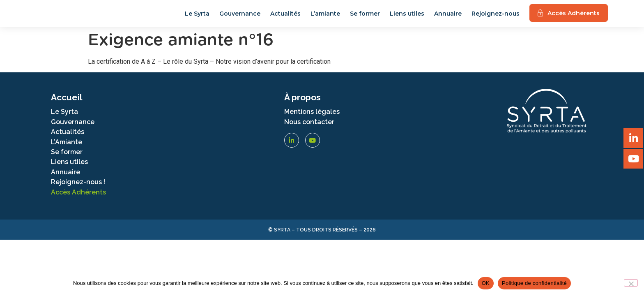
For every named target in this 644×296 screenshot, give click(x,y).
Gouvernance (240, 18)
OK (486, 283)
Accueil (67, 105)
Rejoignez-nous (496, 18)
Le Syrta (197, 18)
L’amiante (325, 18)
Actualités (285, 18)
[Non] (631, 283)
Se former (365, 18)
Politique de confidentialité (534, 283)
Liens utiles (407, 18)
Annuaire (448, 18)
